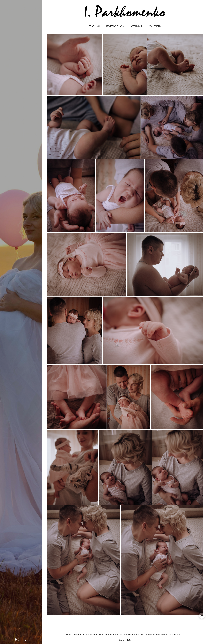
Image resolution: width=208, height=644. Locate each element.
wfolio (129, 640)
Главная (94, 26)
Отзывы (137, 26)
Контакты (155, 26)
